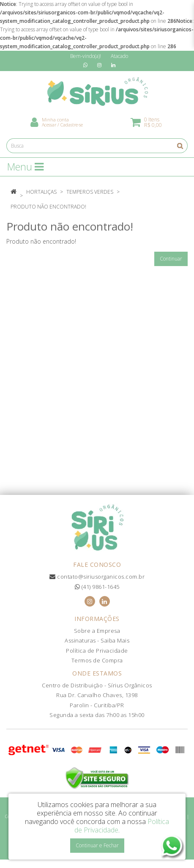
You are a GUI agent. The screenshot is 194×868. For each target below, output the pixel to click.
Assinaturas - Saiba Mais (97, 640)
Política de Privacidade (97, 651)
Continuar (171, 259)
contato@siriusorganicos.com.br (97, 577)
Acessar (49, 125)
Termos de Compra (97, 660)
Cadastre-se (72, 125)
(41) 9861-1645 (97, 587)
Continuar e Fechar (97, 845)
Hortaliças (41, 192)
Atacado (119, 56)
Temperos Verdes (90, 192)
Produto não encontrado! (48, 207)
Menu (25, 167)
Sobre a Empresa (97, 631)
